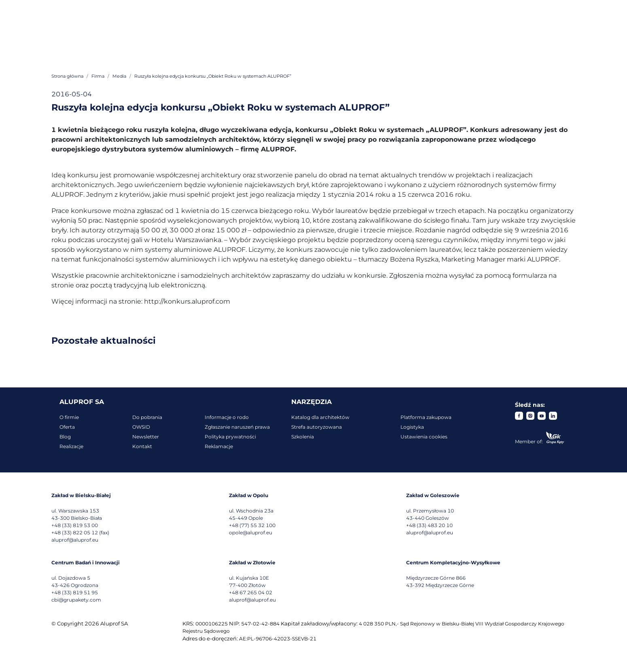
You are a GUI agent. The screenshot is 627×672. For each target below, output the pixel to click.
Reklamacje (219, 446)
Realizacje (71, 446)
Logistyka (412, 427)
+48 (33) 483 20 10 (429, 525)
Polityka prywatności (230, 437)
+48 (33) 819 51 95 (75, 592)
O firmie (69, 417)
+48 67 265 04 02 (251, 592)
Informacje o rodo (227, 417)
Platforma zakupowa (426, 417)
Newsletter (146, 437)
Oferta (67, 427)
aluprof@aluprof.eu (75, 540)
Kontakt (142, 446)
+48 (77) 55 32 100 (252, 525)
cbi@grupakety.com (76, 600)
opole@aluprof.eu (251, 533)
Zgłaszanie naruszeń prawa (237, 427)
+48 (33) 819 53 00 (75, 525)
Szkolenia (303, 437)
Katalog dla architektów (320, 417)
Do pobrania (147, 417)
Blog (65, 437)
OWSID (141, 427)
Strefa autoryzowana (317, 427)
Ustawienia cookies (424, 437)
